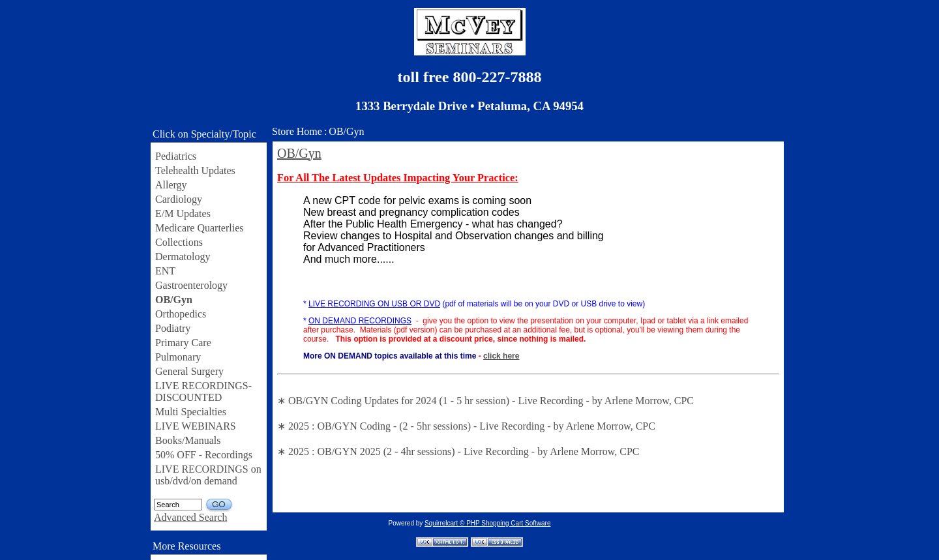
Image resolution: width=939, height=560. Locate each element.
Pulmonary (178, 357)
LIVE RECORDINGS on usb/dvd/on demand (208, 475)
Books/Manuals (188, 440)
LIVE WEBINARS (196, 426)
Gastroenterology (191, 285)
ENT (165, 271)
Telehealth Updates (195, 170)
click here (501, 356)
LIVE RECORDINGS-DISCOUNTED (203, 391)
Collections (179, 242)
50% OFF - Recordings (204, 455)
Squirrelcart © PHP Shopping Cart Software (487, 523)
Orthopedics (181, 314)
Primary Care (183, 343)
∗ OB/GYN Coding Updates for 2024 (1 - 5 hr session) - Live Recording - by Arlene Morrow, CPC (485, 401)
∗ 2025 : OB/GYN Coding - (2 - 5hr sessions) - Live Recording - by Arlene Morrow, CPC (466, 426)
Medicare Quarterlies (199, 228)
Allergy (171, 185)
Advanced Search (190, 517)
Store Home (297, 131)
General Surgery (189, 371)
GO (219, 505)
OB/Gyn (174, 300)
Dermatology (183, 257)
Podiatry (173, 328)
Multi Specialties (191, 412)
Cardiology (179, 199)
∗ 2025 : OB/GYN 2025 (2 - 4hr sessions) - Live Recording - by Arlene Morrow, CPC (458, 451)
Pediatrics (176, 156)
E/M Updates (183, 214)
